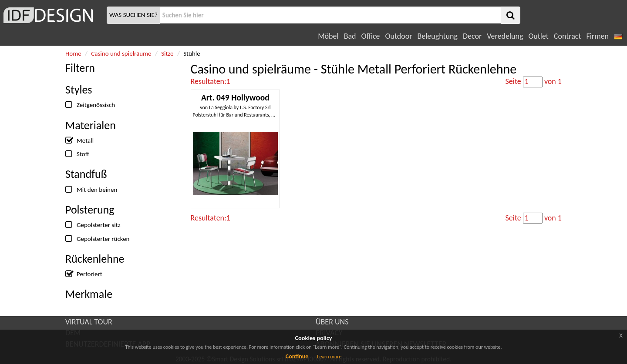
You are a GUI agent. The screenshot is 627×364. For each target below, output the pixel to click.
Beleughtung (437, 36)
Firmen (597, 36)
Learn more (329, 357)
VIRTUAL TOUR (89, 322)
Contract (568, 36)
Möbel (328, 36)
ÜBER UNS (332, 322)
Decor (472, 36)
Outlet (538, 36)
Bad (350, 36)
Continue (297, 356)
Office (371, 36)
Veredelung (505, 36)
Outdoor (399, 36)
